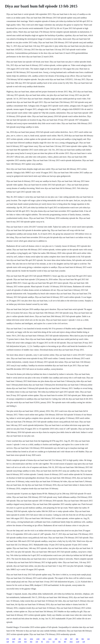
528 (8, 642)
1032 (31, 639)
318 (37, 642)
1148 (14, 639)
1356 (19, 642)
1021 (71, 642)
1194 (38, 639)
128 (84, 642)
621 (25, 639)
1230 (78, 642)
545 (44, 639)
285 (20, 639)
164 (88, 639)
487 (65, 642)
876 (8, 639)
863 (83, 639)
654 (25, 642)
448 (66, 639)
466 (77, 639)
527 (54, 642)
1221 (50, 639)
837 (71, 639)
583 (13, 642)
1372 (48, 642)
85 (42, 642)
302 (31, 642)
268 (56, 639)
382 (59, 642)
